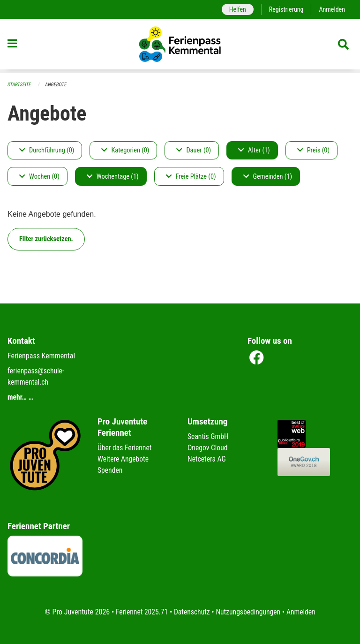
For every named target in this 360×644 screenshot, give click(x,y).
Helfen (236, 9)
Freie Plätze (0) (191, 177)
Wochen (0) (39, 177)
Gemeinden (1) (268, 177)
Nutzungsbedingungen (249, 612)
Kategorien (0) (125, 150)
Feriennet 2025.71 (140, 612)
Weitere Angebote (124, 459)
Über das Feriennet (125, 448)
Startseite (20, 85)
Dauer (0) (194, 150)
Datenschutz (191, 612)
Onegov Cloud (208, 448)
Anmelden (332, 9)
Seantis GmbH (209, 436)
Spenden (110, 470)
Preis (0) (313, 150)
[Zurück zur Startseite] (180, 46)
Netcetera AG (207, 459)
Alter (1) (254, 150)
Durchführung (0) (47, 150)
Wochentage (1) (113, 177)
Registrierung (285, 9)
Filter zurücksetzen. (46, 239)
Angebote (57, 85)
